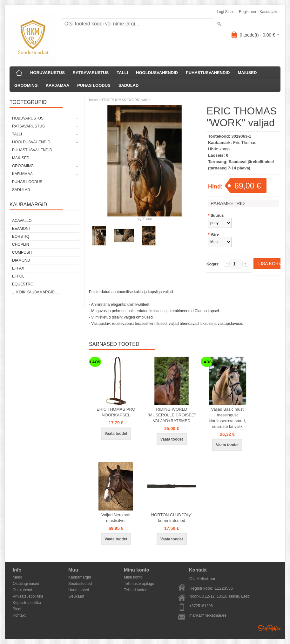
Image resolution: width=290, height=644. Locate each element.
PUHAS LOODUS (94, 85)
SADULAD (129, 85)
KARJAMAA (57, 85)
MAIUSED (247, 73)
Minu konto (133, 577)
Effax (18, 268)
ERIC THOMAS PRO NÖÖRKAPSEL (116, 412)
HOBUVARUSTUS (47, 73)
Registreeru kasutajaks (259, 12)
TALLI (122, 73)
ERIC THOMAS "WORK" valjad (126, 100)
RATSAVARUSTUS (91, 73)
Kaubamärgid (80, 577)
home (93, 100)
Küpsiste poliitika (27, 603)
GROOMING (26, 85)
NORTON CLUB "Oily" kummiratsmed (172, 518)
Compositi (23, 252)
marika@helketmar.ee (208, 615)
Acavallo (22, 221)
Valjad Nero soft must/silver (116, 518)
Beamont (21, 229)
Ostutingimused (26, 584)
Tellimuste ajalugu (139, 584)
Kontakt (19, 615)
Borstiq (21, 236)
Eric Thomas (245, 143)
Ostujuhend (22, 590)
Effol (18, 276)
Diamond (21, 260)
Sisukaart (76, 596)
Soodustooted (80, 584)
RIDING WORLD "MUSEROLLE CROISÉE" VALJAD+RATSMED (172, 415)
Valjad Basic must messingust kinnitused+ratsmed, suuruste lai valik (227, 418)
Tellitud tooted (136, 590)
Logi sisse (226, 12)
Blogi (17, 609)
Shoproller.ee (269, 628)
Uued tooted (79, 590)
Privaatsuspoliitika (28, 596)
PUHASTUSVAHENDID (208, 73)
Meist (17, 577)
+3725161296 (201, 606)
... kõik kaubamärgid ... (35, 292)
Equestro (23, 284)
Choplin (20, 244)
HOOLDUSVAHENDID (157, 73)
